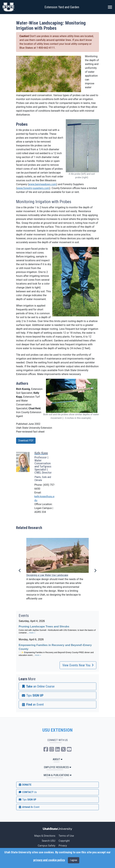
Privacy (63, 846)
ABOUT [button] (58, 759)
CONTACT (28, 792)
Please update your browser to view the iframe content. (57, 640)
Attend (29, 807)
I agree (74, 860)
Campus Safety (46, 846)
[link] (57, 686)
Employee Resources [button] (57, 767)
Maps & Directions (45, 836)
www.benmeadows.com (42, 184)
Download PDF (26, 441)
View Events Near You (78, 665)
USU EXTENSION (57, 730)
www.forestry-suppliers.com (33, 188)
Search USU (48, 841)
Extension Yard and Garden (62, 7)
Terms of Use (66, 836)
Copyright (64, 841)
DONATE (25, 785)
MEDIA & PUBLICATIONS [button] (57, 775)
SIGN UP (27, 800)
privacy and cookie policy (49, 860)
